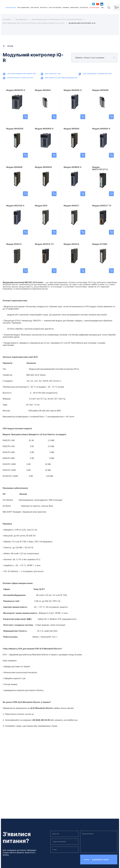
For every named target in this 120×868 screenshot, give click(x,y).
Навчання (74, 8)
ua (102, 8)
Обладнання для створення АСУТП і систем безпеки (58, 20)
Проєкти (44, 8)
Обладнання (11, 8)
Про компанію (23, 8)
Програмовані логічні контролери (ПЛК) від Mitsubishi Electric (35, 23)
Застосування (55, 8)
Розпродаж (94, 8)
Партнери (35, 8)
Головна (8, 20)
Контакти (84, 8)
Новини (66, 8)
